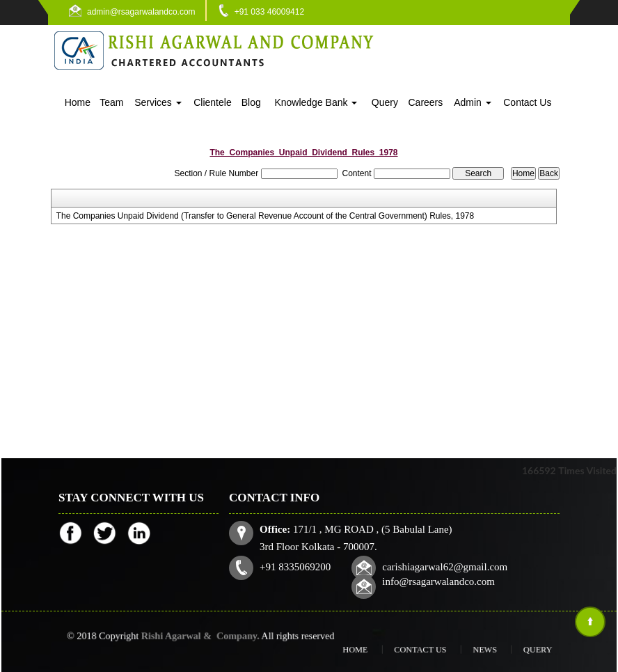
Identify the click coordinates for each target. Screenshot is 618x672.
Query (385, 102)
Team (111, 102)
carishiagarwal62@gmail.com (443, 565)
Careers (425, 102)
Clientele (212, 102)
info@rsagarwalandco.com (437, 580)
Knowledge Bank (316, 102)
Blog (251, 102)
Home (78, 102)
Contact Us (527, 102)
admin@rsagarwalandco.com (141, 12)
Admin (473, 102)
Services (158, 102)
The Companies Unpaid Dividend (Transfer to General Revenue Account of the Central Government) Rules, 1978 (266, 216)
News (472, 650)
